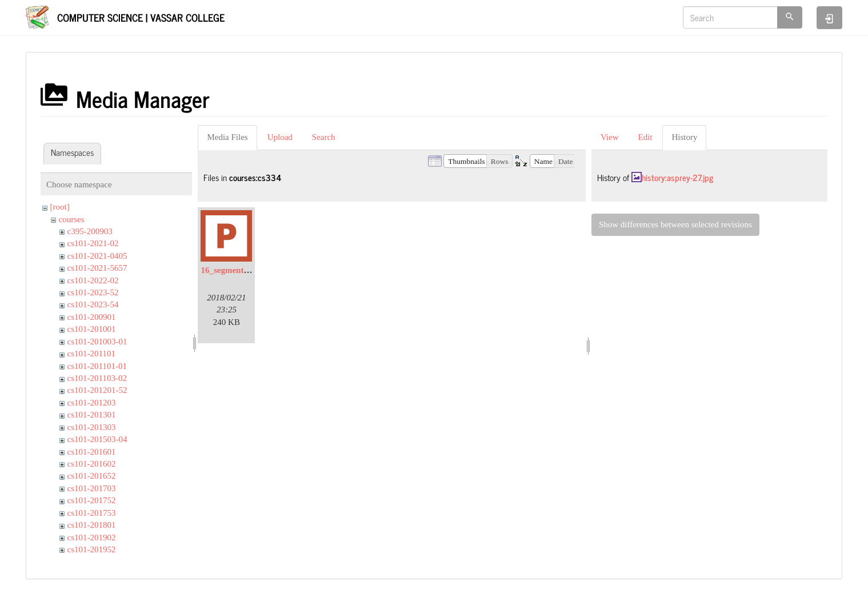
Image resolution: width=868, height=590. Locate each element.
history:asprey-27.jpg (677, 177)
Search (324, 137)
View (610, 137)
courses (72, 219)
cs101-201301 (92, 415)
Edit (645, 137)
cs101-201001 (92, 329)
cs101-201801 (92, 525)
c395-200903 (90, 231)
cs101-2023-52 (93, 292)
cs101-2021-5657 (97, 268)
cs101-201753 (92, 513)
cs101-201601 (92, 452)
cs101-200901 (92, 317)
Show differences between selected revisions (675, 224)
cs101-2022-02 (93, 280)
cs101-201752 (92, 500)
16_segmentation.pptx (241, 270)
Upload (280, 137)
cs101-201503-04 (97, 439)
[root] (60, 207)
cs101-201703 (92, 488)
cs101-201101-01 (97, 366)
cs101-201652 (92, 476)
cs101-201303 (92, 427)
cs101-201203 (92, 403)
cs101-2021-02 (93, 243)
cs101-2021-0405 (97, 256)
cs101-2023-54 (93, 304)
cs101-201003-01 (97, 342)
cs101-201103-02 (97, 378)
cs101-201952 (92, 549)
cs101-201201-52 (97, 390)
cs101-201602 (92, 464)
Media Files (227, 137)
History (684, 137)
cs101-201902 (92, 537)
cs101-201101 (91, 354)
